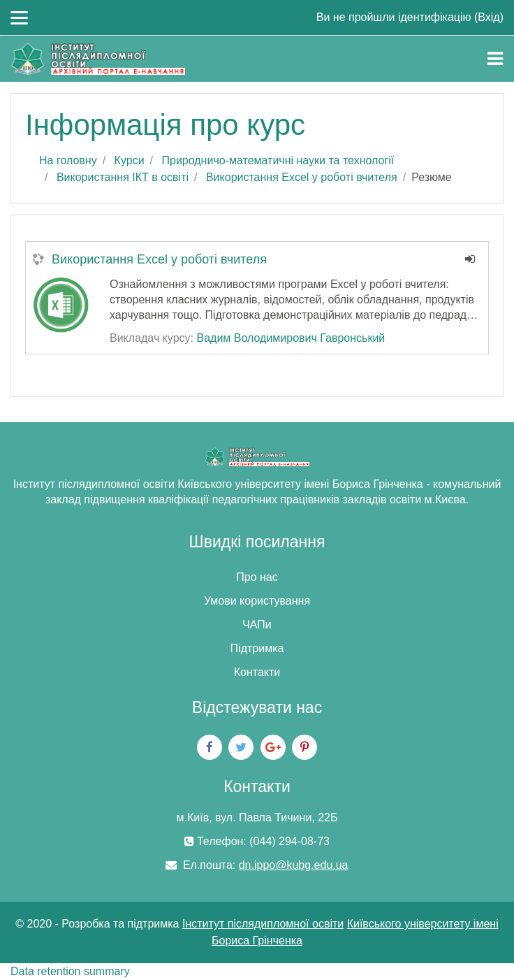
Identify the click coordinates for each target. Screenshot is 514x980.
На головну (68, 160)
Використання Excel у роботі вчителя (302, 177)
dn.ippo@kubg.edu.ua (294, 865)
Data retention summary (70, 971)
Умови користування (257, 601)
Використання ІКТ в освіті (123, 177)
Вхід (489, 17)
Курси (130, 160)
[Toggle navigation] (495, 59)
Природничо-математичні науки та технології (278, 160)
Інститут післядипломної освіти (263, 924)
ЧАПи (257, 625)
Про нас (257, 577)
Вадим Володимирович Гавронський (291, 338)
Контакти (257, 672)
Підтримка (257, 648)
